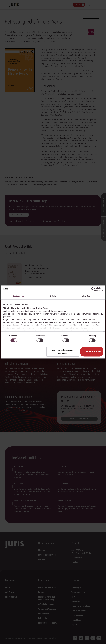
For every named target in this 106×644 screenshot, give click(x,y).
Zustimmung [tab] (18, 296)
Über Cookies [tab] (88, 296)
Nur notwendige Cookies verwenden (63, 352)
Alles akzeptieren (92, 352)
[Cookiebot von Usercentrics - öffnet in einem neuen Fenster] (93, 289)
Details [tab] (53, 296)
